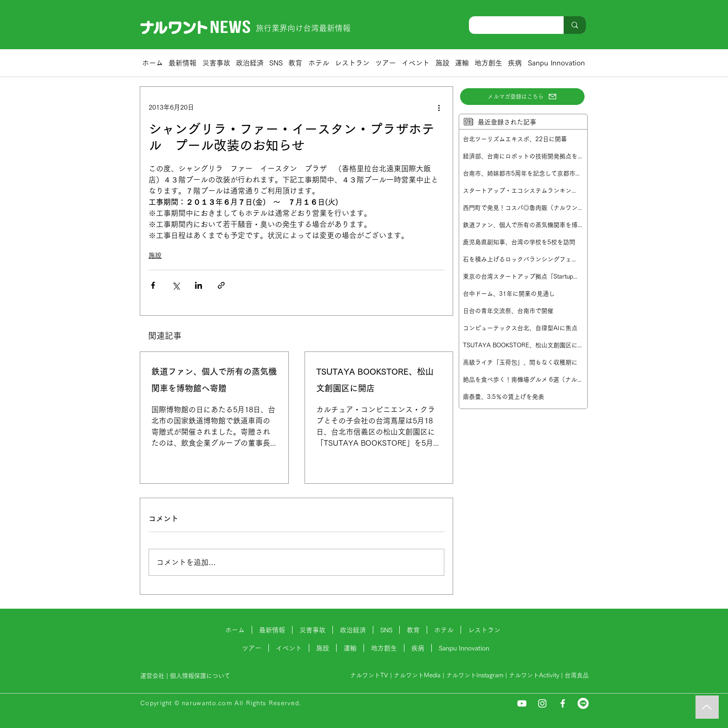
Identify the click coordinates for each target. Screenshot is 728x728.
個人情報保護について (201, 676)
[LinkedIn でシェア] (198, 285)
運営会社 (152, 676)
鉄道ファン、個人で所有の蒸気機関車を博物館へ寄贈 (214, 380)
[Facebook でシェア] (153, 285)
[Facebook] (563, 703)
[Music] (707, 707)
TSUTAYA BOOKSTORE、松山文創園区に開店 (375, 380)
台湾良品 (577, 675)
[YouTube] (522, 703)
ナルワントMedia (417, 675)
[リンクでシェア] (221, 285)
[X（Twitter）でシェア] (176, 285)
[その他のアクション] (439, 107)
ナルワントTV (369, 675)
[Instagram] (542, 703)
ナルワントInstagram (475, 675)
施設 (155, 255)
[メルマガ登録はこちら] (522, 97)
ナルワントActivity (534, 675)
